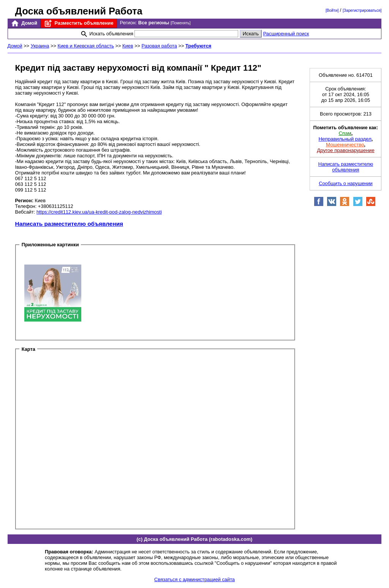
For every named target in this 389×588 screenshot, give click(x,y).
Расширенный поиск (286, 34)
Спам (345, 133)
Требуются (198, 46)
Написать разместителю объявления (69, 224)
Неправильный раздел (345, 139)
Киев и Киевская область (85, 46)
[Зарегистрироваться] (362, 10)
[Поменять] (181, 23)
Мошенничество (345, 145)
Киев (128, 46)
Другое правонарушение (346, 150)
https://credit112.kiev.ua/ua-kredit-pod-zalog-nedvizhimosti (99, 212)
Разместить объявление (78, 23)
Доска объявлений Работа (79, 11)
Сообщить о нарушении (346, 183)
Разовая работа (159, 46)
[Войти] (332, 10)
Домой (24, 23)
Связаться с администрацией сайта (194, 579)
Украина (40, 46)
